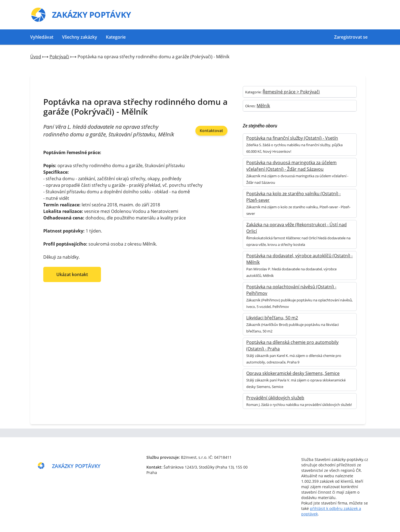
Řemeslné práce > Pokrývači (291, 92)
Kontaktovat (211, 131)
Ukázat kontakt (72, 274)
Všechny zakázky (80, 37)
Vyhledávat (42, 37)
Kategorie (116, 37)
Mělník (263, 106)
